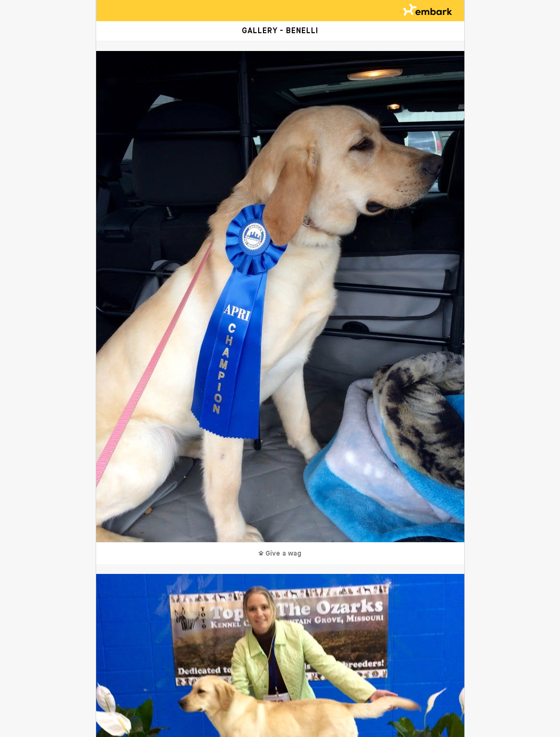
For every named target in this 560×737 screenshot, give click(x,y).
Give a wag (280, 554)
